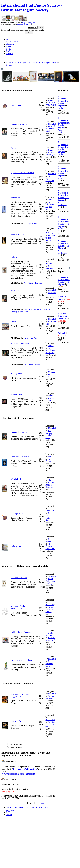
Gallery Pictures (18, 546)
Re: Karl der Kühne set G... (50, 129)
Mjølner (52, 372)
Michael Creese (50, 399)
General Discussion (19, 124)
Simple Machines (40, 807)
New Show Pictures (32, 338)
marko (51, 199)
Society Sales (16, 373)
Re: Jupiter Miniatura (50, 178)
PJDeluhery (51, 233)
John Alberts (49, 263)
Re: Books (48, 460)
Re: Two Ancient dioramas (50, 485)
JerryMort (50, 511)
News (13, 148)
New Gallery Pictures (33, 283)
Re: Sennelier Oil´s (50, 664)
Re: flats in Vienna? (50, 639)
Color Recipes (30, 309)
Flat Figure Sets (31, 223)
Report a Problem (18, 721)
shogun (61, 178)
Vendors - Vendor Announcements (18, 607)
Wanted (37, 365)
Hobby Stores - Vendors (21, 632)
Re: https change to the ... (50, 724)
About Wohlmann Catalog (50, 581)
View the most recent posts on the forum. (19, 774)
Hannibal (52, 124)
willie (51, 456)
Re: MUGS (49, 376)
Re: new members (50, 697)
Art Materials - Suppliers (21, 660)
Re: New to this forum (50, 238)
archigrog (52, 576)
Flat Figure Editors (19, 578)
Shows (14, 322)
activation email (24, 25)
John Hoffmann (62, 131)
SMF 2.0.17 (12, 807)
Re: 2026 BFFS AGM (51, 104)
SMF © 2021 (25, 807)
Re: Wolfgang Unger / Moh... (50, 205)
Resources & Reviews (20, 457)
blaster (51, 480)
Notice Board (16, 105)
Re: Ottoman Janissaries (50, 546)
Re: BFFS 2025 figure (51, 153)
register (32, 22)
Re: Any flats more (50, 267)
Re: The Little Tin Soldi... (50, 609)
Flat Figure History (19, 513)
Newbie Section (17, 235)
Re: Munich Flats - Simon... (49, 517)
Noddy (51, 396)
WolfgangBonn (8, 791)
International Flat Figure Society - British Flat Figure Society (32, 8)
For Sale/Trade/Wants (20, 343)
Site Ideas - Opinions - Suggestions (20, 695)
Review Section (17, 197)
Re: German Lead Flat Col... (50, 434)
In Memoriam (17, 395)
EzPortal (41, 803)
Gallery (14, 257)
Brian (51, 100)
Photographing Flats (19, 312)
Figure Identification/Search (23, 173)
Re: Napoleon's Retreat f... (50, 350)
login (24, 22)
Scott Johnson (49, 634)
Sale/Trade (28, 365)
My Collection (17, 479)
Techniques (16, 290)
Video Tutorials (43, 309)
